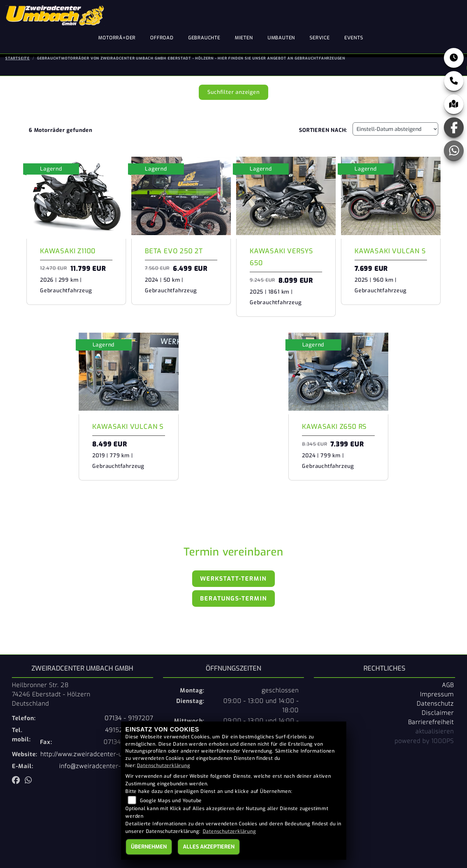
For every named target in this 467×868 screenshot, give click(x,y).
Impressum (437, 691)
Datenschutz (435, 700)
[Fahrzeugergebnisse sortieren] (395, 126)
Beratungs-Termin (233, 595)
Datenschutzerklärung (164, 766)
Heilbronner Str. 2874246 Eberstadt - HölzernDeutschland (51, 691)
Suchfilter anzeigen (233, 88)
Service (320, 38)
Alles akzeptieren (209, 847)
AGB (448, 682)
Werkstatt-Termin (233, 575)
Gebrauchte (204, 38)
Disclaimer (438, 709)
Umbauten (281, 38)
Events (354, 38)
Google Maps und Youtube (171, 801)
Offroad (162, 38)
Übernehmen (149, 847)
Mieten (244, 38)
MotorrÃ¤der (117, 38)
